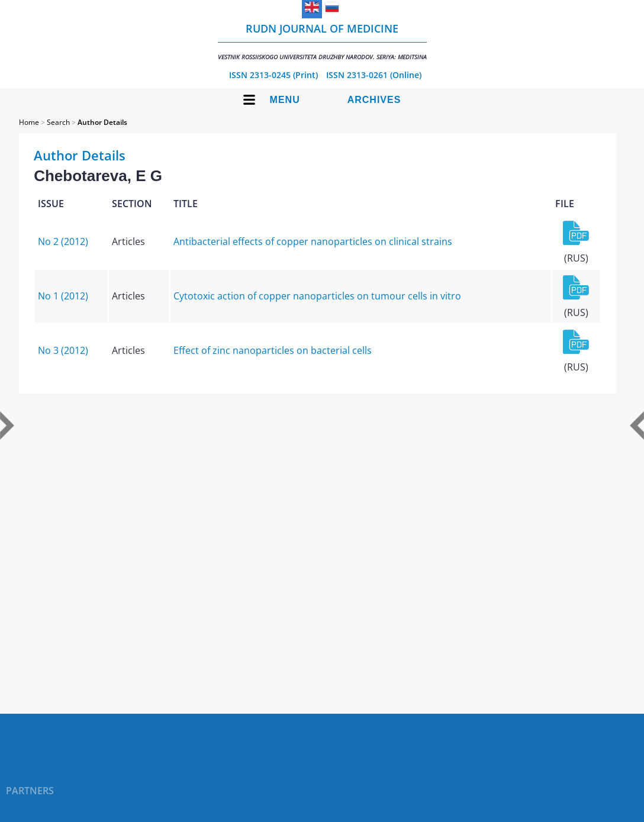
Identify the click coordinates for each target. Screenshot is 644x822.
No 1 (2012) (63, 296)
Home (29, 122)
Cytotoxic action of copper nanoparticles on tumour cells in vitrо (317, 296)
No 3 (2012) (63, 350)
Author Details (102, 122)
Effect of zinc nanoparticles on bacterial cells (273, 350)
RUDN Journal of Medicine (322, 41)
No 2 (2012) (63, 241)
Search (58, 122)
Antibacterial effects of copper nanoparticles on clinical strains (313, 241)
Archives (374, 100)
